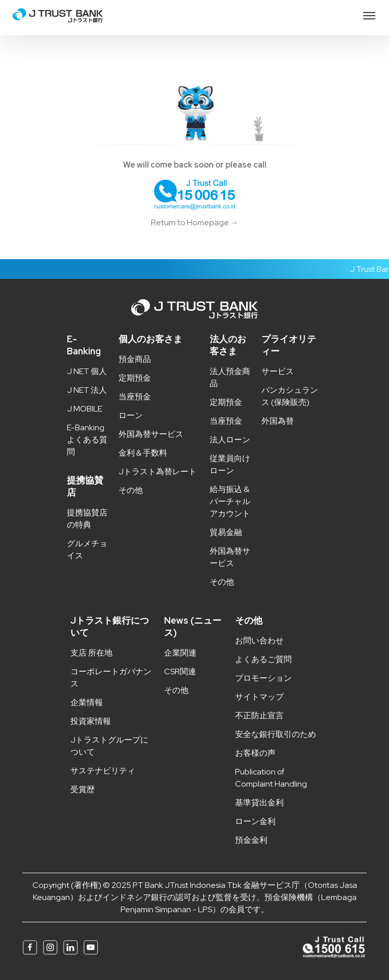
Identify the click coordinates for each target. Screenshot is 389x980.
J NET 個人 (87, 371)
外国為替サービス (151, 434)
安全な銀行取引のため (276, 734)
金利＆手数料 (143, 453)
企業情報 (87, 702)
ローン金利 (255, 821)
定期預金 (135, 378)
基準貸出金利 (259, 803)
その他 (131, 490)
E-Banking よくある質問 (87, 440)
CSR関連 (180, 671)
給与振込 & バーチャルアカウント (230, 501)
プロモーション (263, 678)
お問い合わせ (259, 641)
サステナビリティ (103, 771)
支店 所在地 (91, 653)
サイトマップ (259, 697)
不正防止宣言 (259, 716)
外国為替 (278, 421)
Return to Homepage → (195, 222)
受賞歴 (83, 789)
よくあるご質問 (263, 659)
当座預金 (135, 397)
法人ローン (230, 440)
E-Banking (84, 345)
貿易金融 (226, 532)
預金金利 (251, 840)
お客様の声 (255, 753)
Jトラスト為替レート (158, 472)
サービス (278, 371)
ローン (131, 415)
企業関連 (180, 653)
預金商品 (135, 359)
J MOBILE (85, 409)
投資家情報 (91, 721)
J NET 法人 (87, 390)
